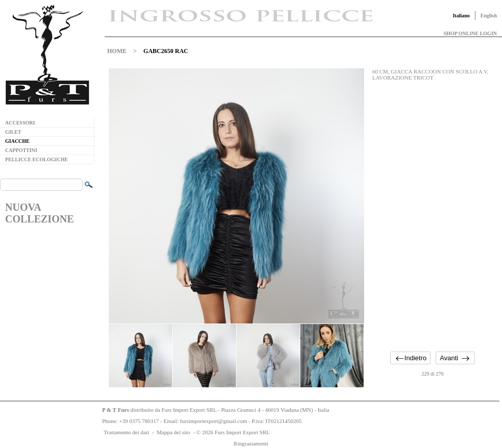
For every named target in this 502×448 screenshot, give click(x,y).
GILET (13, 132)
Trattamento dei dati (126, 432)
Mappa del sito (173, 432)
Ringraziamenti (251, 443)
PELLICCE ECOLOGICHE (37, 159)
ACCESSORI (20, 123)
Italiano (461, 16)
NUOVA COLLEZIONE (39, 213)
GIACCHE (17, 141)
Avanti (449, 358)
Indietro (415, 358)
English (489, 16)
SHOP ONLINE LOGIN (470, 33)
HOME (117, 51)
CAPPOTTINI (21, 150)
